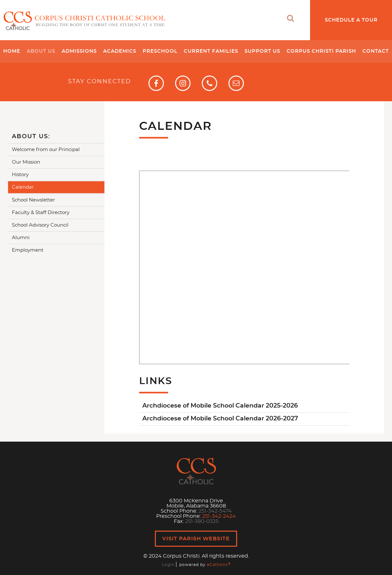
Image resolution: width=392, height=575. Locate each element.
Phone (209, 83)
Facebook (156, 83)
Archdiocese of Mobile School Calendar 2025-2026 (220, 406)
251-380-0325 (202, 521)
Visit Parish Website (196, 539)
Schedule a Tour (351, 20)
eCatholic (219, 565)
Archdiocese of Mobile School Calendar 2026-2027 (220, 419)
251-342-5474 (215, 511)
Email (236, 83)
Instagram (183, 83)
